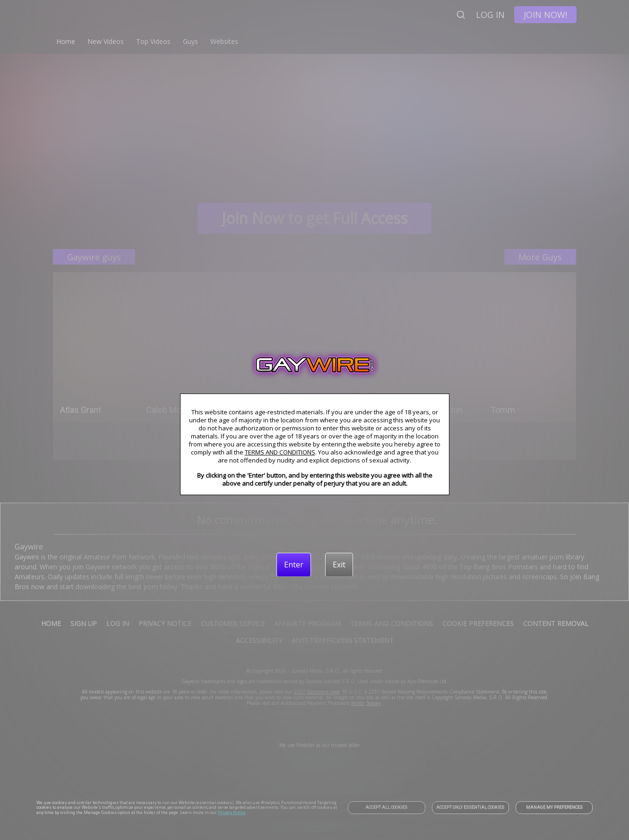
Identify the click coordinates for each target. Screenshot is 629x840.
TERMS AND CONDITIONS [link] (280, 452)
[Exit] (339, 565)
